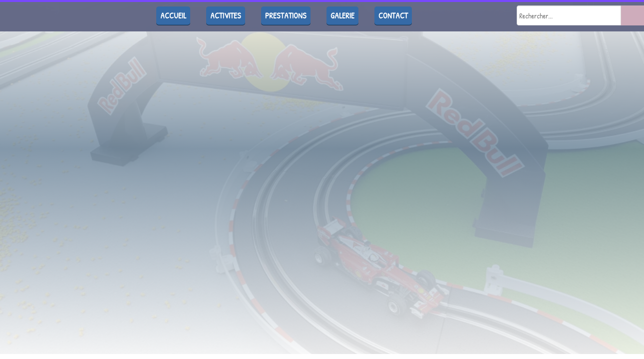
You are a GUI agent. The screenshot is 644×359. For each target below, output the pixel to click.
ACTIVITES (226, 15)
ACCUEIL (173, 15)
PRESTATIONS (286, 15)
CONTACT (393, 15)
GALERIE (342, 15)
